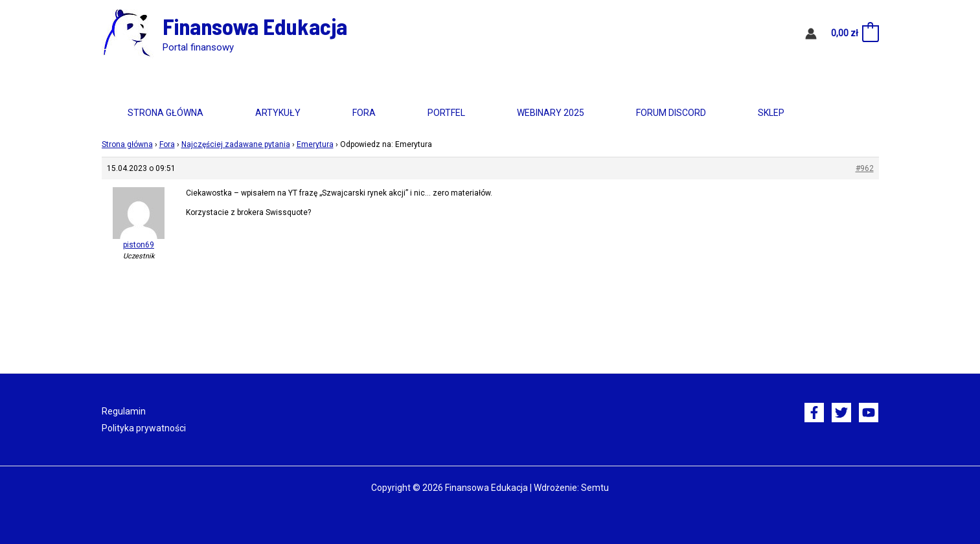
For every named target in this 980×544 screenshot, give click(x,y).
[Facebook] (814, 413)
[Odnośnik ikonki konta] (811, 34)
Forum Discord (671, 113)
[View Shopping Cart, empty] (854, 34)
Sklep (771, 113)
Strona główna (165, 113)
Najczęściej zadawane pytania (236, 144)
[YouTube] (869, 413)
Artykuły (278, 113)
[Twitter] (841, 413)
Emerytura (315, 144)
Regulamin (124, 411)
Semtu (595, 488)
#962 (865, 168)
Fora (364, 113)
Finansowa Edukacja (255, 26)
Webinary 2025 (551, 113)
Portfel (446, 113)
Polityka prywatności (144, 428)
